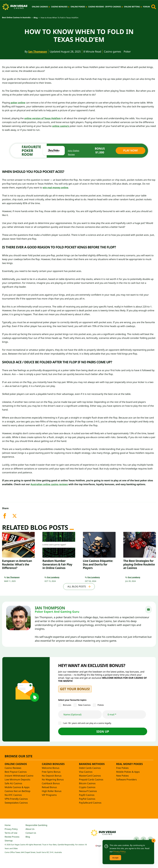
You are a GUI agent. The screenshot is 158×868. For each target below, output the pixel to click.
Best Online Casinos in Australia (16, 18)
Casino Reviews (96, 7)
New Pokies (122, 776)
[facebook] (7, 518)
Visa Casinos (86, 772)
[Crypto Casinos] (122, 7)
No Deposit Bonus (52, 776)
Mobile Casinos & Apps (17, 787)
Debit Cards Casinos (90, 768)
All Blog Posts (77, 587)
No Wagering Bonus (53, 780)
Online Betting (132, 7)
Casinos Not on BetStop (17, 791)
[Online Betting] (141, 7)
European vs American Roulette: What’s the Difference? (17, 564)
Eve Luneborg (53, 577)
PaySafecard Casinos (90, 803)
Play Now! (130, 151)
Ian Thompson (38, 51)
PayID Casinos (87, 795)
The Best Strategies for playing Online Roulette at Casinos (139, 564)
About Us (30, 829)
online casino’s (61, 126)
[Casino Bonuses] (69, 7)
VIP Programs (49, 795)
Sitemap (9, 841)
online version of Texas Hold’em (42, 118)
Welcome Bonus (51, 768)
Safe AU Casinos (13, 783)
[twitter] (17, 518)
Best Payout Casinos (16, 772)
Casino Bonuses (59, 7)
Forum (146, 7)
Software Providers (126, 780)
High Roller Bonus (52, 791)
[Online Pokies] (86, 7)
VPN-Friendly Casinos (16, 799)
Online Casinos (40, 7)
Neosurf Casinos (88, 791)
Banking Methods (92, 764)
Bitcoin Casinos (87, 783)
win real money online (55, 188)
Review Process (12, 837)
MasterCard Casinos (90, 776)
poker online (18, 103)
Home (8, 825)
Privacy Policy (11, 829)
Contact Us (31, 833)
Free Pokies (122, 768)
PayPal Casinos (87, 799)
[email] (148, 610)
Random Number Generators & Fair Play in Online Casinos (57, 564)
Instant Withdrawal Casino (19, 776)
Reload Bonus (49, 787)
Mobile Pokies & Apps (128, 772)
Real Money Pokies (129, 764)
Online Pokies (78, 7)
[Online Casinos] (49, 7)
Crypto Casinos (113, 7)
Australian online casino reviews (49, 484)
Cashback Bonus (51, 783)
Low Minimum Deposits (17, 780)
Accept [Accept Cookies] (115, 858)
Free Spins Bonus (51, 772)
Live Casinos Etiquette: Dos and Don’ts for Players (98, 564)
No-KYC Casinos (13, 795)
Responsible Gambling (36, 825)
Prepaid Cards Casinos (91, 780)
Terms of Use (11, 833)
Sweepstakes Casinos (16, 803)
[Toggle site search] (154, 7)
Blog (36, 18)
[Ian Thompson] (18, 618)
